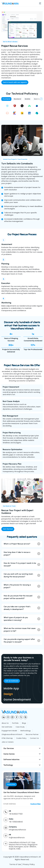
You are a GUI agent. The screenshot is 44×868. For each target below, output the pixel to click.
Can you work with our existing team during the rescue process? (18, 575)
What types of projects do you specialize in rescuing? (16, 619)
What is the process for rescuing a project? (17, 586)
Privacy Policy (29, 864)
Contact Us (34, 738)
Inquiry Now (11, 784)
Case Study (20, 727)
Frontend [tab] (6, 99)
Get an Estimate (12, 681)
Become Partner (32, 734)
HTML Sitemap (7, 738)
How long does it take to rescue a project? (17, 554)
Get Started (8, 529)
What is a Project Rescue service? (17, 544)
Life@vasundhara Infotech (12, 734)
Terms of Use (15, 864)
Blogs (24, 723)
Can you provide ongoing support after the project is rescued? (19, 641)
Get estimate (7, 727)
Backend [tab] (17, 99)
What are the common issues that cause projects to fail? (20, 630)
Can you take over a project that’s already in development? (17, 608)
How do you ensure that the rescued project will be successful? (18, 597)
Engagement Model (9, 731)
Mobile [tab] (27, 99)
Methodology (26, 731)
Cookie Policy (21, 738)
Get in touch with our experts (15, 82)
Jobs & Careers (8, 742)
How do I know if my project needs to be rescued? (20, 564)
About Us (5, 723)
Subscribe (35, 804)
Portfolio (15, 723)
